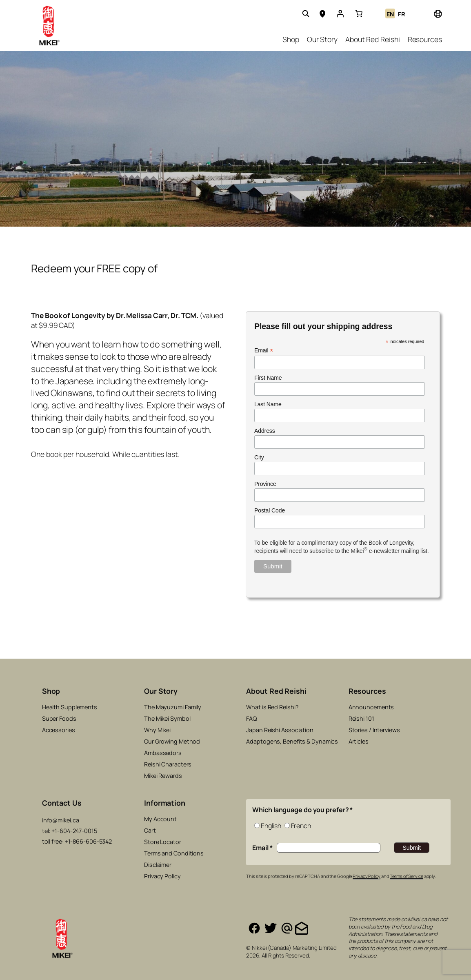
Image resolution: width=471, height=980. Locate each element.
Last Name (268, 404)
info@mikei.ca (61, 820)
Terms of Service (406, 876)
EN (390, 14)
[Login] (340, 13)
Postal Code (270, 510)
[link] (359, 13)
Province (265, 484)
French (301, 826)
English (271, 826)
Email (264, 351)
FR (402, 14)
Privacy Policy (367, 876)
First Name (268, 378)
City (259, 457)
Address (265, 431)
